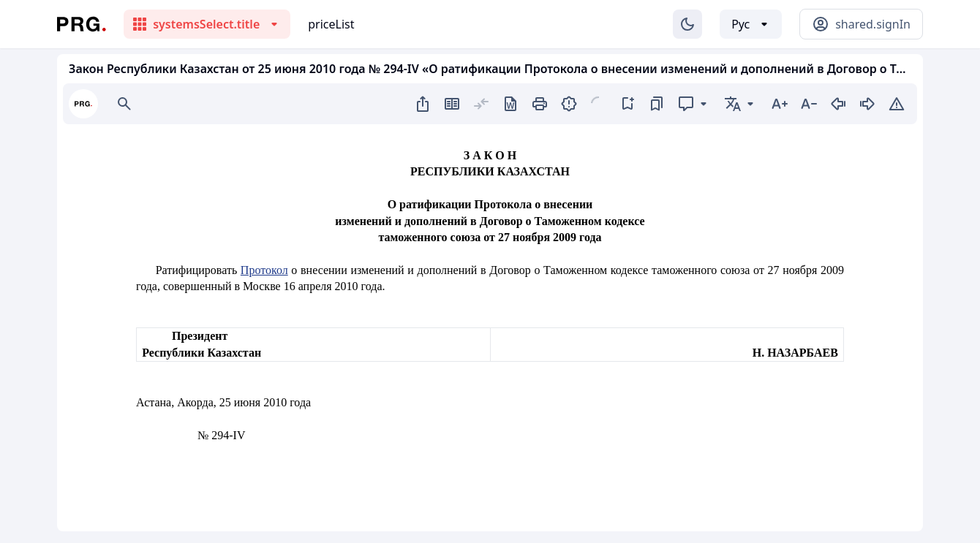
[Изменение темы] (687, 24)
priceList (331, 24)
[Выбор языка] (751, 24)
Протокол (264, 270)
